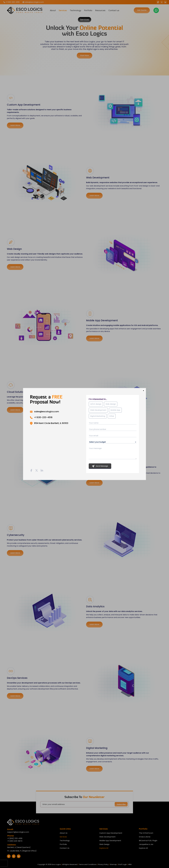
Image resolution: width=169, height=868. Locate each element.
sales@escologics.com (47, 412)
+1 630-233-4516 (43, 417)
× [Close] (143, 390)
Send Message (100, 466)
